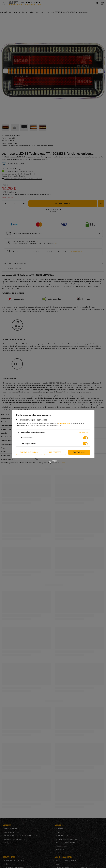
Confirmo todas (79, 452)
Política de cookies (64, 423)
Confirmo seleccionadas (29, 452)
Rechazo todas (55, 452)
